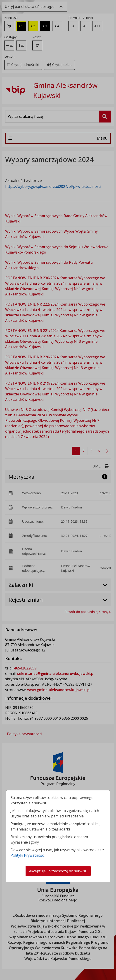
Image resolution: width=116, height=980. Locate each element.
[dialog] (58, 490)
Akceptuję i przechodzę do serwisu (58, 871)
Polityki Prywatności (28, 855)
